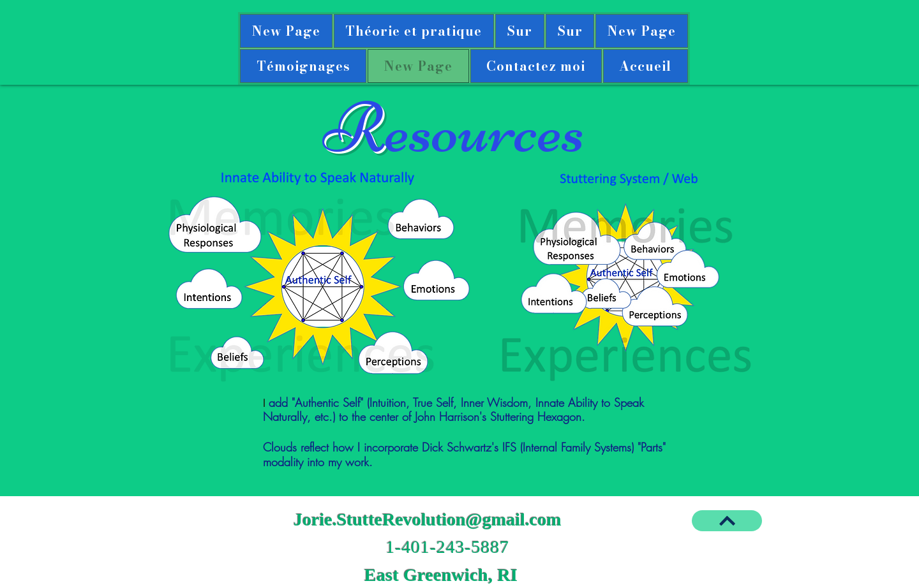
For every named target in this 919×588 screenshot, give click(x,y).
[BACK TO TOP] (727, 521)
